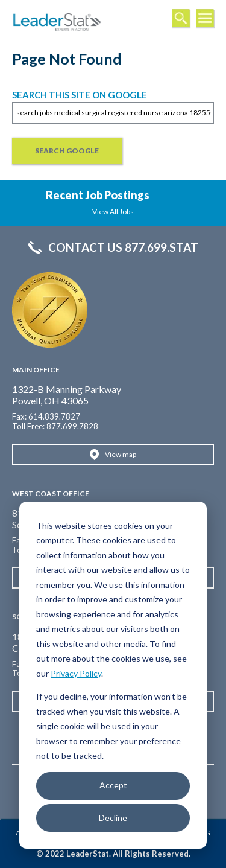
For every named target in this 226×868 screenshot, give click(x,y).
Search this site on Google (80, 95)
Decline (113, 818)
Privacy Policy (76, 673)
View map (121, 454)
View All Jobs (113, 212)
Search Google (67, 151)
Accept (113, 785)
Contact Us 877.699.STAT (123, 247)
